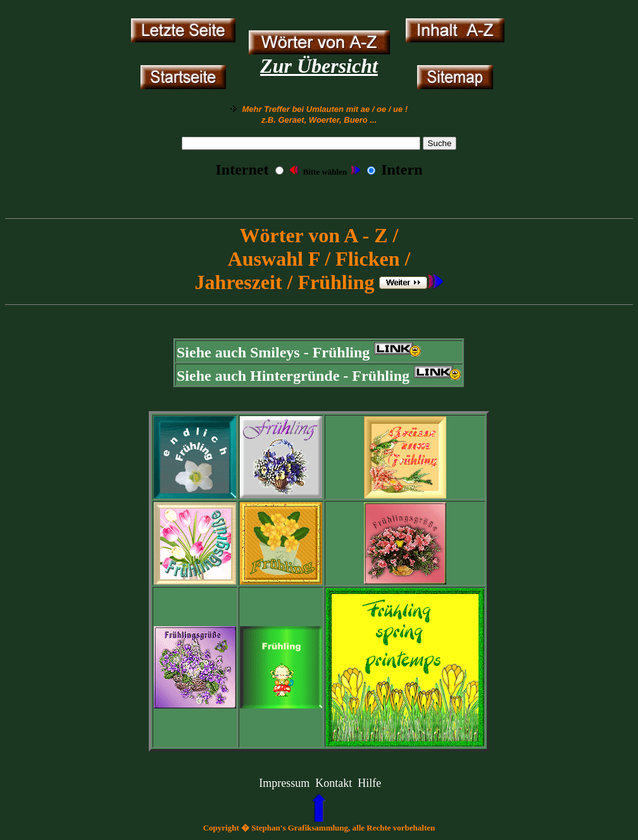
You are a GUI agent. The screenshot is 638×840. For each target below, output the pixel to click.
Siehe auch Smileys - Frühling (273, 352)
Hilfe (369, 783)
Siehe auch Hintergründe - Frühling (293, 376)
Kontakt (334, 783)
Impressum (284, 783)
